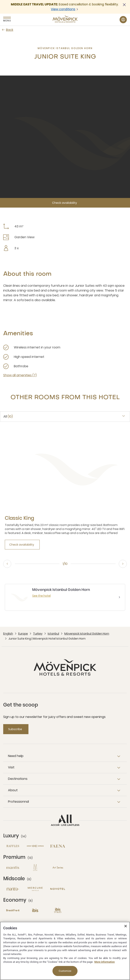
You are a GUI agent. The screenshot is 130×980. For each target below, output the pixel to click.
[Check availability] (65, 203)
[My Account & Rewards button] (123, 20)
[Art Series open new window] (58, 867)
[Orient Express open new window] (35, 846)
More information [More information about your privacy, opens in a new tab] (105, 962)
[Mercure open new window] (35, 889)
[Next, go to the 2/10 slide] (123, 564)
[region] (65, 951)
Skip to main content (0, 0)
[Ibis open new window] (35, 910)
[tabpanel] (65, 491)
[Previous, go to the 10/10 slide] (7, 564)
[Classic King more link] (19, 518)
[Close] (126, 926)
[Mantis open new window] (13, 867)
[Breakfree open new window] (13, 910)
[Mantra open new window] (13, 889)
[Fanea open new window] (58, 846)
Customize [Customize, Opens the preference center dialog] (65, 971)
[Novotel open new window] (58, 889)
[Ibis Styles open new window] (58, 910)
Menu (7, 21)
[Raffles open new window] (13, 846)
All (8, 417)
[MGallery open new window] (35, 867)
